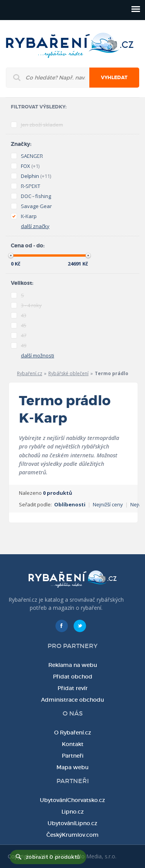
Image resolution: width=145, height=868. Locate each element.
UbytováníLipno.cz (72, 823)
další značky (35, 226)
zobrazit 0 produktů (53, 857)
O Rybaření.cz (73, 733)
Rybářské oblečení (68, 373)
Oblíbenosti (70, 504)
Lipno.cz (73, 812)
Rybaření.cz (30, 373)
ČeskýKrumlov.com (72, 835)
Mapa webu (72, 767)
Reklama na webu (73, 665)
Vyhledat (114, 78)
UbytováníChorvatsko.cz (72, 800)
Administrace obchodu (72, 700)
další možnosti (38, 355)
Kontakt (73, 744)
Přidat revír (73, 688)
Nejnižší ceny (108, 504)
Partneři (73, 756)
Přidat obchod (73, 677)
